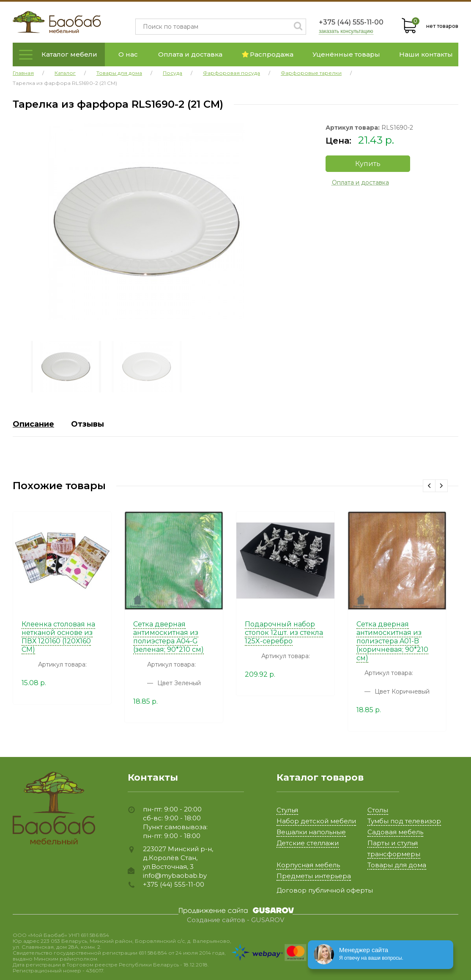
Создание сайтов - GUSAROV (235, 920)
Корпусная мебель (308, 865)
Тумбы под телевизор (404, 821)
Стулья (287, 810)
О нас (128, 54)
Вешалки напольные (311, 832)
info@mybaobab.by (175, 875)
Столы (378, 810)
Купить (368, 164)
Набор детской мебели (316, 821)
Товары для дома (397, 865)
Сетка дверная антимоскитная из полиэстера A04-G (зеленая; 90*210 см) (168, 637)
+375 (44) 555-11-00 (351, 22)
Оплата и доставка (190, 54)
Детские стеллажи (308, 843)
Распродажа (268, 54)
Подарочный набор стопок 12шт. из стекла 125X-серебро (284, 633)
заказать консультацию (346, 31)
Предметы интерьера (314, 876)
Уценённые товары (346, 54)
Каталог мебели (69, 54)
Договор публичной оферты (325, 890)
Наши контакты (426, 54)
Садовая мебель (395, 832)
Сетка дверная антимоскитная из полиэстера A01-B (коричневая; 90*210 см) (392, 641)
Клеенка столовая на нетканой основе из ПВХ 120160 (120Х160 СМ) (58, 637)
